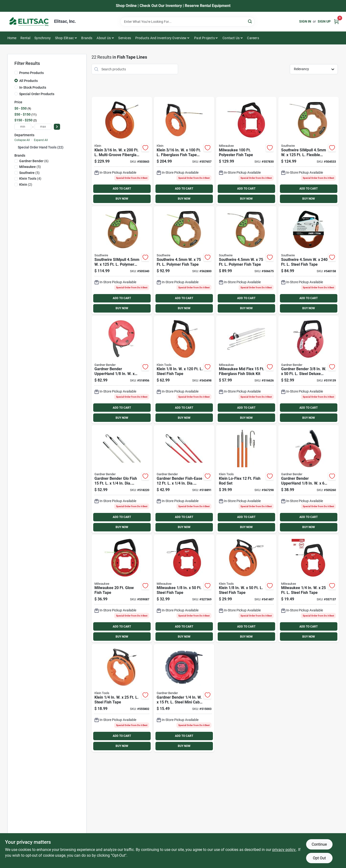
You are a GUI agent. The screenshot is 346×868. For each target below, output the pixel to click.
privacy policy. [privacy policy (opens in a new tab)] (284, 850)
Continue (319, 844)
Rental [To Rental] (25, 38)
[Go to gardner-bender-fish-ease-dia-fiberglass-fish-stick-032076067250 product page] (184, 479)
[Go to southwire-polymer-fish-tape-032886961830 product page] (246, 260)
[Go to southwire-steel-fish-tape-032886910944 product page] (309, 260)
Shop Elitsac (64, 38)
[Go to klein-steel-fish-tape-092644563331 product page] (184, 370)
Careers (253, 38)
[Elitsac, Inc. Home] (29, 22)
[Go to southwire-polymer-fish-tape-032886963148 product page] (184, 260)
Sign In (305, 21)
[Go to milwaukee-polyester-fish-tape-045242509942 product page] (246, 151)
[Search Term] (187, 22)
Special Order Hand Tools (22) (41, 147)
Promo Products (31, 73)
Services (125, 38)
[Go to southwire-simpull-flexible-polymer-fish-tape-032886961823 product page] (309, 151)
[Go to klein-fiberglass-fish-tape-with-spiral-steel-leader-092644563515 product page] (184, 151)
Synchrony (43, 38)
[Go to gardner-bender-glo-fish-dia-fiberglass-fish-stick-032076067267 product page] (122, 479)
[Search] (250, 21)
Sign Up (324, 21)
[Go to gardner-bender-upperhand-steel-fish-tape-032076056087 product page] (309, 479)
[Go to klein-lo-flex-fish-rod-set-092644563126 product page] (246, 479)
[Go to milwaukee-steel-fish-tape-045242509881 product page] (309, 589)
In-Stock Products (33, 87)
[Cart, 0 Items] (336, 22)
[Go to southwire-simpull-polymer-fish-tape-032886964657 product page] (122, 260)
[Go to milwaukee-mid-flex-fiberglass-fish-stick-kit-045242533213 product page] (246, 370)
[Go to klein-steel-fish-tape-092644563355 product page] (122, 698)
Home (12, 38)
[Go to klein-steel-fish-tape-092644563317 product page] (246, 589)
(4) (30, 179)
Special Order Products (37, 94)
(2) (26, 185)
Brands (87, 38)
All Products (28, 81)
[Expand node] (16, 147)
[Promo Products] (16, 73)
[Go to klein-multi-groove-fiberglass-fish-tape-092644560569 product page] (122, 151)
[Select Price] (57, 127)
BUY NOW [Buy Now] (122, 199)
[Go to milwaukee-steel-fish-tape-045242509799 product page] (184, 589)
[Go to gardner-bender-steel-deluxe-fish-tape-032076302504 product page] (309, 370)
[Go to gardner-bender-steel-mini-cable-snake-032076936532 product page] (184, 698)
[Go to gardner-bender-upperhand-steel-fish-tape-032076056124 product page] (122, 370)
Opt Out (319, 858)
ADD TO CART (122, 189)
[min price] (23, 127)
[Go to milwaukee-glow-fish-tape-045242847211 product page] (122, 589)
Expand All (41, 140)
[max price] (43, 127)
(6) (34, 161)
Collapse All (22, 140)
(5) (30, 167)
